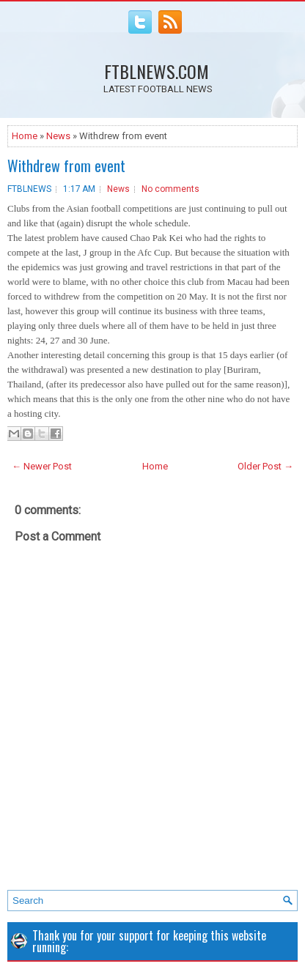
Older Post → (265, 466)
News (58, 136)
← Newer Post (42, 466)
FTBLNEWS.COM (157, 71)
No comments (170, 189)
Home (25, 136)
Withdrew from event (66, 166)
